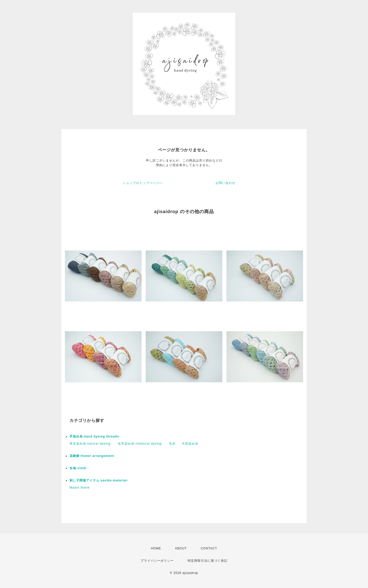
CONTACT (209, 548)
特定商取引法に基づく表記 (208, 561)
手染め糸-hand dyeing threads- (95, 436)
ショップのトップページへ (143, 183)
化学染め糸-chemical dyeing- (140, 444)
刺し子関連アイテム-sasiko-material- (99, 480)
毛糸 (172, 444)
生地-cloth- (78, 468)
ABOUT (181, 548)
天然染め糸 (190, 444)
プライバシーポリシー (157, 561)
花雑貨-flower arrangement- (92, 456)
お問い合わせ (225, 183)
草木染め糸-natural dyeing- (90, 444)
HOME (156, 548)
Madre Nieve (80, 488)
